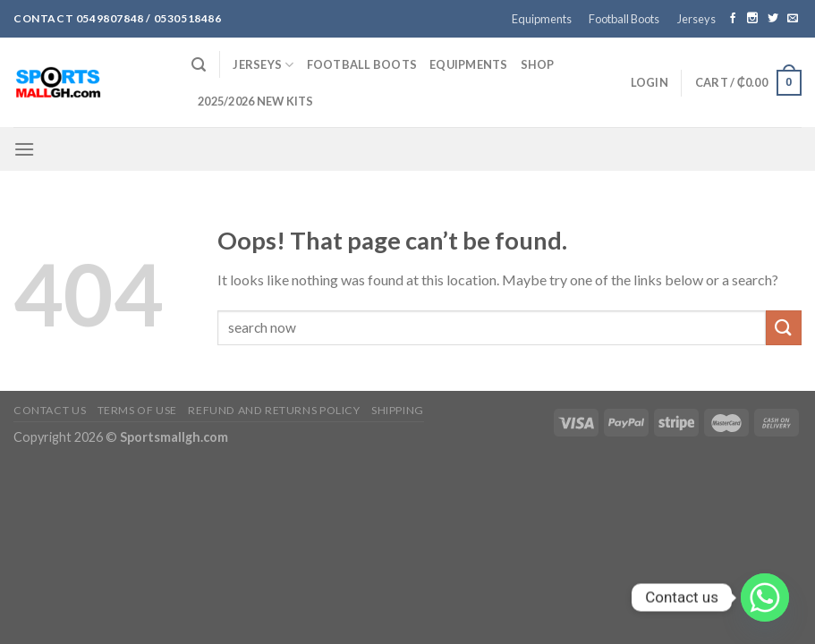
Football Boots (624, 19)
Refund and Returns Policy (274, 410)
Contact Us (50, 410)
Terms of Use (137, 410)
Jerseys (696, 19)
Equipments (542, 19)
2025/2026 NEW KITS (256, 101)
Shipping (398, 410)
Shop (538, 64)
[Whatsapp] (765, 597)
